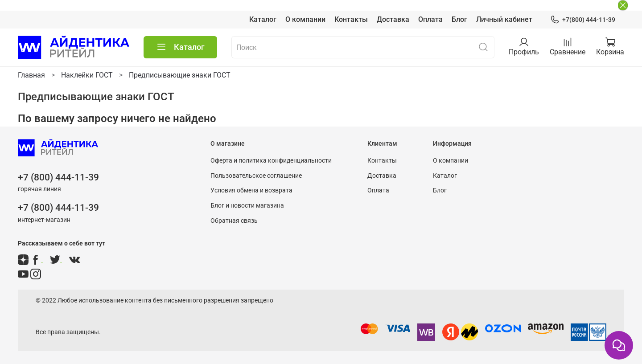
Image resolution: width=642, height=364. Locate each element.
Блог (459, 19)
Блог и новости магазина (247, 206)
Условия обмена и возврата (251, 190)
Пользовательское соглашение (256, 176)
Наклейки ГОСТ (87, 75)
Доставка (393, 19)
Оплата (430, 19)
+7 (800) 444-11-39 (58, 177)
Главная (31, 75)
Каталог (263, 19)
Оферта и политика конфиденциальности (271, 161)
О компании (305, 19)
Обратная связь (234, 221)
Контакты (351, 19)
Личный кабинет (504, 19)
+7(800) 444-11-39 (583, 20)
